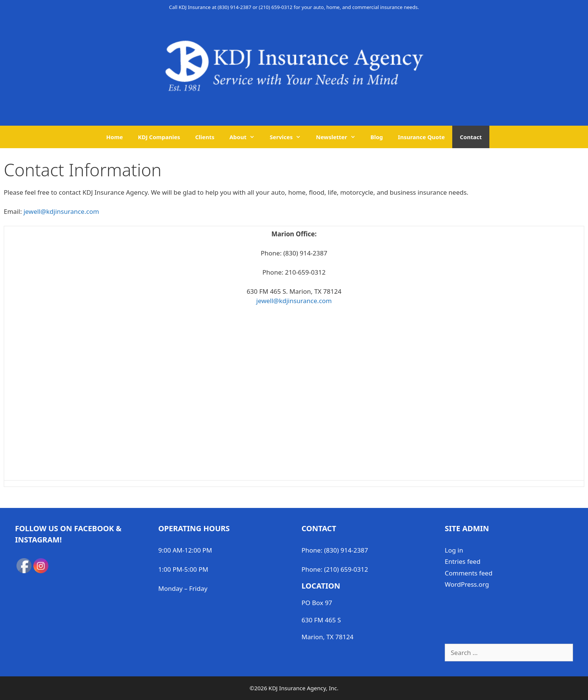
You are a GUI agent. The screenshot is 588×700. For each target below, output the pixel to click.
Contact (471, 137)
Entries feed (463, 561)
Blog (377, 137)
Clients (205, 137)
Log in (454, 550)
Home (114, 137)
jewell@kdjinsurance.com (61, 211)
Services (289, 137)
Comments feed (469, 573)
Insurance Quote (421, 137)
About (246, 137)
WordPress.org (467, 584)
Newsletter (339, 137)
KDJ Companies (159, 137)
